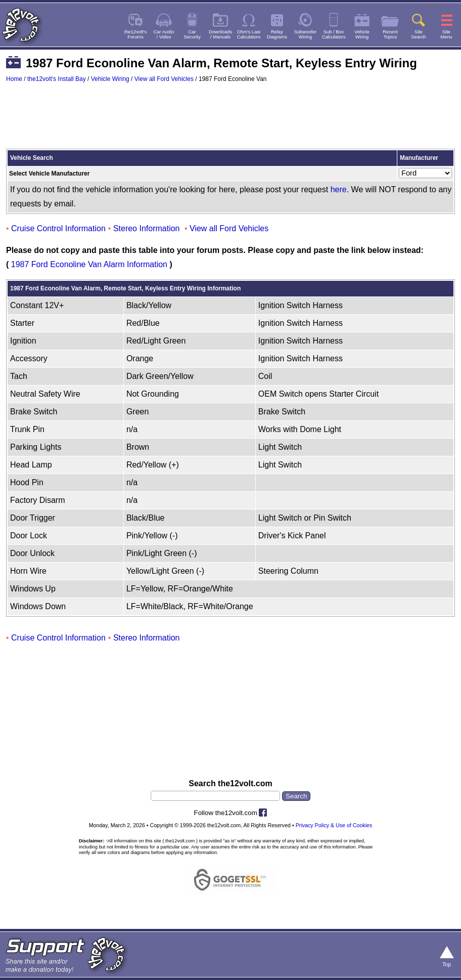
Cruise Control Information (58, 228)
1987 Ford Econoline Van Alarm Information (89, 264)
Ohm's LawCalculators (249, 34)
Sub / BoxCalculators (334, 34)
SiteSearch (419, 34)
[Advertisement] (231, 120)
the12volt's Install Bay (57, 79)
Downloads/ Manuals (220, 34)
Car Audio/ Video (164, 34)
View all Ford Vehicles (164, 79)
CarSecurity (192, 34)
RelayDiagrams (277, 34)
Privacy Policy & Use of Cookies (334, 825)
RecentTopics (390, 34)
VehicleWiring (362, 34)
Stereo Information (147, 228)
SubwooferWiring (306, 34)
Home (14, 79)
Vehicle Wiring (110, 79)
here (339, 189)
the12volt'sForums (135, 34)
